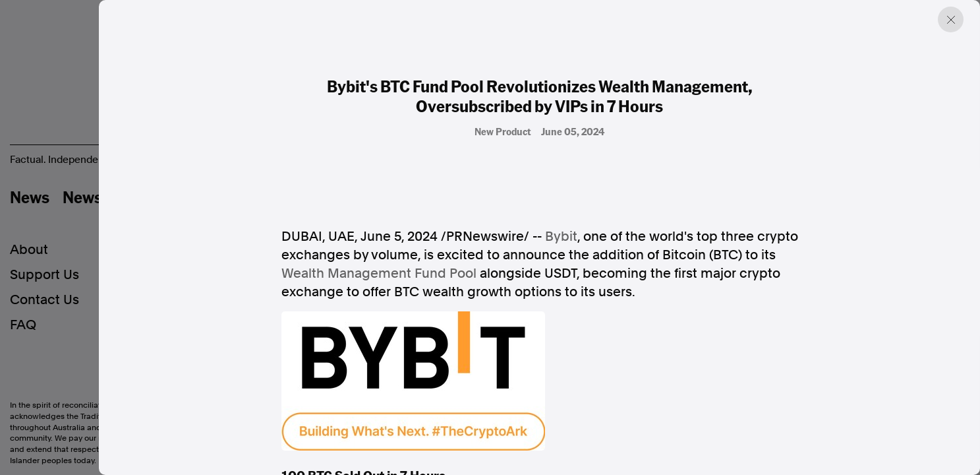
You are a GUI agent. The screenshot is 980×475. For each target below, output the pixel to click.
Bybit (561, 236)
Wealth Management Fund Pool (379, 273)
